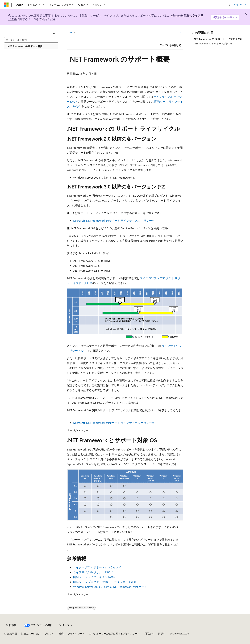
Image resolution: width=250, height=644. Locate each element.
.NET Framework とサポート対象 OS (213, 43)
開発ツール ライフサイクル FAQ (93, 577)
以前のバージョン (31, 634)
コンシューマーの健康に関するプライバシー (113, 634)
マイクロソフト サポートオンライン (96, 567)
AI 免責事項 (11, 634)
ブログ (48, 634)
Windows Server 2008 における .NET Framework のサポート (110, 587)
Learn (70, 32)
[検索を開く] (229, 5)
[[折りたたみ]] (54, 33)
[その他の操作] (180, 32)
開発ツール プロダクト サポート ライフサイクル (103, 582)
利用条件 (149, 634)
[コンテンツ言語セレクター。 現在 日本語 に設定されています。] (11, 625)
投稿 (61, 634)
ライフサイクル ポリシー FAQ (92, 572)
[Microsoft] (6, 5)
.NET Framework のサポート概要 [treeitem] (25, 46)
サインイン (240, 4)
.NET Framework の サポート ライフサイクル (218, 39)
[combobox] (31, 40)
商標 (161, 634)
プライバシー (75, 634)
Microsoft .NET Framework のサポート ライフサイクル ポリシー (113, 220)
